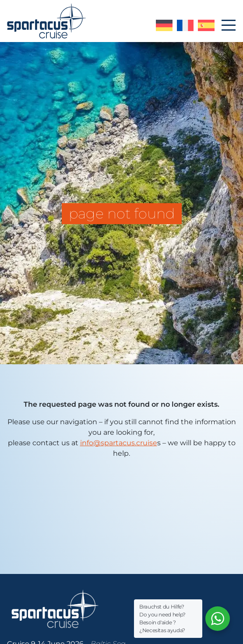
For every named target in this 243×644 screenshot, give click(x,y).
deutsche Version (164, 25)
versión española (206, 25)
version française (185, 25)
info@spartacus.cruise (119, 443)
